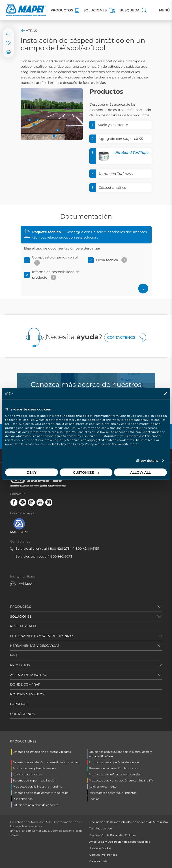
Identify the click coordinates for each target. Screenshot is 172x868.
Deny (32, 472)
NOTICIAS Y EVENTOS (27, 694)
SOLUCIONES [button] (21, 616)
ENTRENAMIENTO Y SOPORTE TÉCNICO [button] (41, 636)
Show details (147, 461)
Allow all (140, 472)
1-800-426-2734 (60, 549)
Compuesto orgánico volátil (55, 257)
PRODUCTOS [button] (21, 607)
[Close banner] (165, 394)
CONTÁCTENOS (22, 714)
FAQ (14, 655)
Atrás (29, 31)
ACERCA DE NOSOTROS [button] (29, 675)
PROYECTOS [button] (20, 665)
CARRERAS (19, 704)
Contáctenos (125, 338)
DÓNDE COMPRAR (25, 684)
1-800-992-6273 (60, 556)
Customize (86, 472)
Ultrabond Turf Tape (131, 153)
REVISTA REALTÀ (23, 626)
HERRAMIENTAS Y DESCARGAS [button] (35, 646)
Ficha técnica (107, 260)
